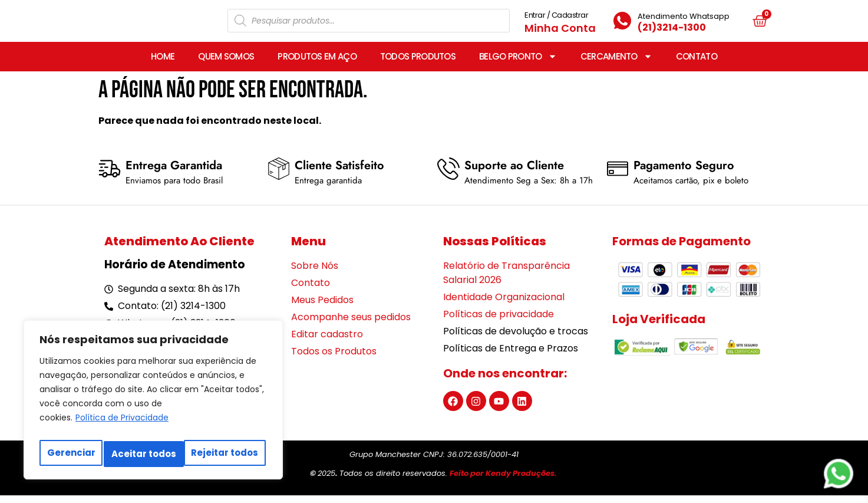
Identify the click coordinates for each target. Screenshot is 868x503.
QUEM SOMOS (226, 64)
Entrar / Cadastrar (556, 19)
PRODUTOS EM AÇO (317, 64)
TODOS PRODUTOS (418, 64)
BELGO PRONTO (518, 64)
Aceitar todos (228, 454)
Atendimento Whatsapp (684, 20)
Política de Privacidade (122, 425)
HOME (163, 64)
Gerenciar (70, 454)
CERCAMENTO (616, 64)
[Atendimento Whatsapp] (622, 25)
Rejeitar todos (145, 454)
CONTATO (697, 64)
